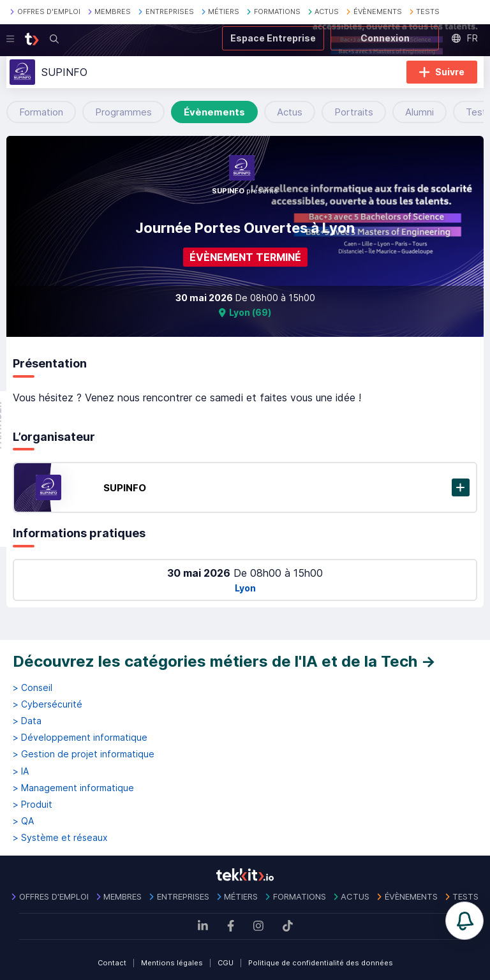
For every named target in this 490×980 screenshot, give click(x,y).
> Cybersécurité (48, 704)
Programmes (123, 112)
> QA (23, 821)
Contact (112, 963)
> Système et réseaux (60, 838)
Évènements (214, 112)
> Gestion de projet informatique (84, 754)
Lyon (245, 588)
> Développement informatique (80, 738)
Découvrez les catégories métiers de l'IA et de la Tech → (224, 661)
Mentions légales (172, 963)
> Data (27, 721)
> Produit (33, 805)
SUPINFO (125, 488)
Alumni (419, 112)
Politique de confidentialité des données (321, 963)
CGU (226, 963)
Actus (290, 112)
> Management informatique (73, 788)
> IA (21, 771)
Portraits (354, 112)
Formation (41, 112)
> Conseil (33, 688)
